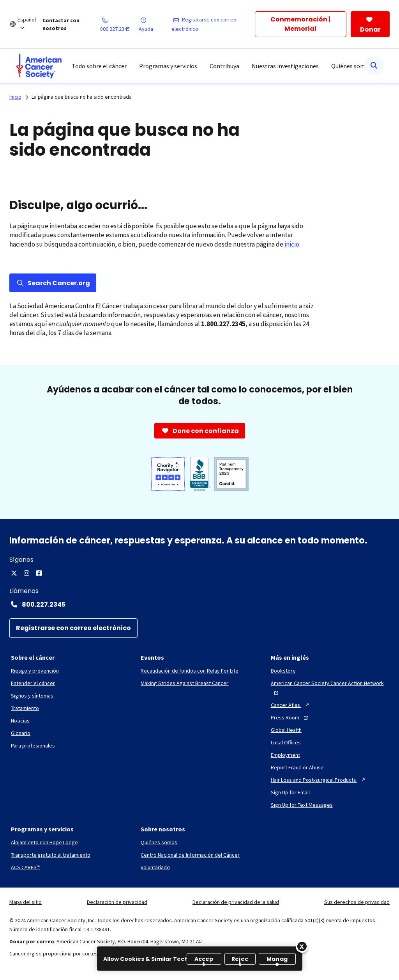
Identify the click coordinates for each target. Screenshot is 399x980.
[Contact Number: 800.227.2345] (199, 604)
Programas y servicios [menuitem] (168, 66)
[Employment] (285, 755)
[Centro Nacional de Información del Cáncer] (190, 855)
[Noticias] (20, 721)
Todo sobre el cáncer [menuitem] (99, 66)
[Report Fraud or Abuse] (297, 767)
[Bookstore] (283, 671)
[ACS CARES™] (26, 867)
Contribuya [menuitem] (224, 66)
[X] (14, 573)
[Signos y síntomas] (32, 696)
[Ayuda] (152, 24)
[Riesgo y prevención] (35, 671)
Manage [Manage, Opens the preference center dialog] (277, 960)
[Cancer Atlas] (291, 705)
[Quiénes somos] (159, 842)
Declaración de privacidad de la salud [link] (236, 902)
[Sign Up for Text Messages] (302, 805)
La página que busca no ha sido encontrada (82, 97)
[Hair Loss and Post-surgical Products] (319, 780)
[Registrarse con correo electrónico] (213, 24)
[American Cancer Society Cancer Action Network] (329, 688)
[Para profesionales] (33, 746)
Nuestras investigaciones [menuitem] (285, 66)
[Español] (30, 24)
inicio (292, 244)
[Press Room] (290, 717)
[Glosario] (21, 733)
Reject (240, 960)
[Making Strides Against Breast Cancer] (184, 683)
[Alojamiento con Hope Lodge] (44, 842)
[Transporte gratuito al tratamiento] (51, 855)
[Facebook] (39, 573)
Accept (204, 960)
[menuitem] (39, 66)
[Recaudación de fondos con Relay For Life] (190, 671)
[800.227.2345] (120, 24)
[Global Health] (286, 730)
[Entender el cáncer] (33, 683)
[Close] (302, 946)
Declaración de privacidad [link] (117, 902)
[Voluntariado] (155, 867)
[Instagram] (26, 573)
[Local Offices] (286, 742)
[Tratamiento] (25, 708)
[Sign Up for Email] (290, 792)
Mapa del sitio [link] (26, 902)
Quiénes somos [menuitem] (351, 66)
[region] (200, 959)
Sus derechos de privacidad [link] (357, 902)
